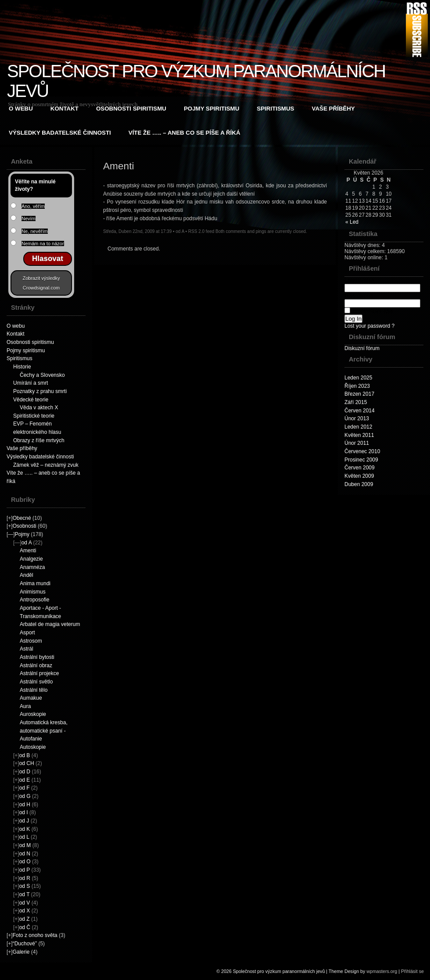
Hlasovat (48, 259)
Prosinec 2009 (361, 460)
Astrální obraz (36, 665)
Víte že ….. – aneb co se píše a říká (185, 133)
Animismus (33, 592)
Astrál (27, 649)
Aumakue (31, 698)
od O (25, 862)
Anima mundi (35, 583)
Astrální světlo (36, 682)
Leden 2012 (358, 427)
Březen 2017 (359, 394)
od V (25, 903)
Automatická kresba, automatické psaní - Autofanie (44, 731)
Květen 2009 (359, 476)
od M (25, 845)
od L (24, 837)
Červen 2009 (360, 468)
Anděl (27, 575)
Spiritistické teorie (34, 416)
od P (25, 870)
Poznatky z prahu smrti (40, 391)
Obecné (22, 518)
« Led (352, 222)
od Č (25, 927)
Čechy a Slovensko (42, 375)
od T (25, 894)
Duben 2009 (359, 484)
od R (25, 878)
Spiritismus (275, 109)
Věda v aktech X (39, 408)
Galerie (21, 952)
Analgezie (31, 559)
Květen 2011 (359, 435)
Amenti (28, 551)
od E (25, 780)
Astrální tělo (34, 690)
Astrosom (31, 641)
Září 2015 (356, 402)
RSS (417, 30)
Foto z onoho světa (35, 935)
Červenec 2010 (362, 451)
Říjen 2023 (357, 386)
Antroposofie (34, 600)
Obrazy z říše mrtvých (39, 440)
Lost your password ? (369, 326)
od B (25, 755)
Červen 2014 (360, 411)
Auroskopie (33, 714)
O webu (21, 109)
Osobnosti (25, 526)
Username (382, 284)
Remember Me (369, 311)
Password (382, 299)
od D (25, 772)
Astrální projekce (39, 673)
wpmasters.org (382, 971)
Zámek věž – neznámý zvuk (46, 465)
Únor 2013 (357, 418)
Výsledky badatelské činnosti (60, 133)
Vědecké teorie (31, 400)
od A (27, 543)
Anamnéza (32, 567)
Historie (22, 367)
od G (25, 796)
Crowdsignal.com (41, 288)
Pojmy (22, 534)
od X (25, 911)
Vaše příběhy (333, 109)
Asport (27, 633)
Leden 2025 (358, 378)
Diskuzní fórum (362, 348)
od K (25, 829)
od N (25, 854)
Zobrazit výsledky (41, 278)
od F (25, 788)
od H (25, 805)
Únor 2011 (357, 443)
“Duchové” (25, 944)
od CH (27, 763)
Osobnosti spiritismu (131, 109)
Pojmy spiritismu (211, 109)
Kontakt (64, 109)
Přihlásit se (412, 971)
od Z (25, 919)
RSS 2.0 (196, 231)
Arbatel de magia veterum (50, 624)
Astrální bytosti (37, 657)
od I (24, 812)
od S (25, 886)
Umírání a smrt (30, 383)
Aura (25, 706)
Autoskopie (33, 747)
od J (24, 821)
